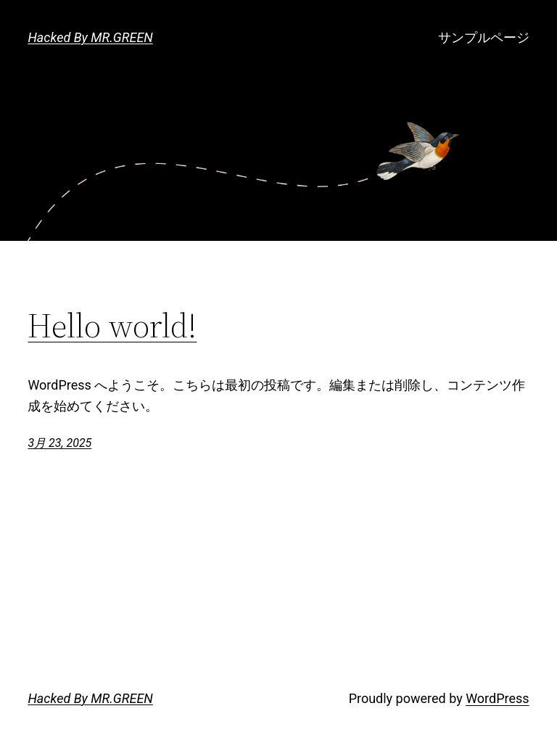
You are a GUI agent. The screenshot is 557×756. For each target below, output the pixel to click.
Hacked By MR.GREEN (90, 37)
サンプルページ (484, 37)
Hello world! (112, 325)
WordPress (497, 698)
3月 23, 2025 (59, 443)
